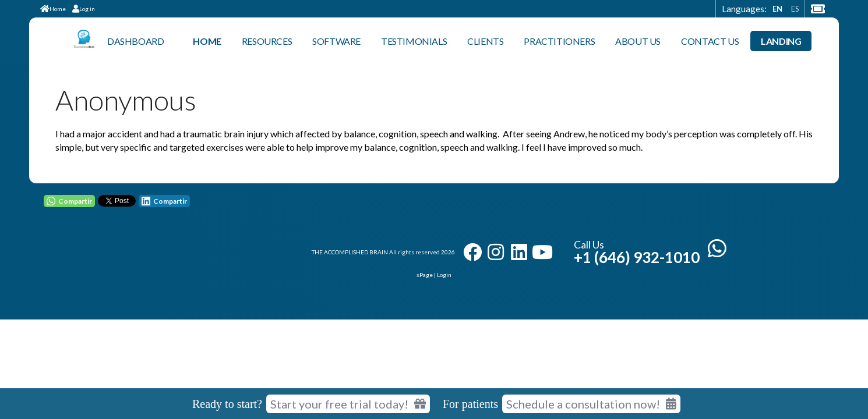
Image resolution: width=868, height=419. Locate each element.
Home (53, 9)
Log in (84, 9)
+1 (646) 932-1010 (637, 257)
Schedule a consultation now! (591, 404)
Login (444, 275)
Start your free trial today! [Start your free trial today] (348, 404)
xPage (425, 275)
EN (777, 9)
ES (795, 9)
